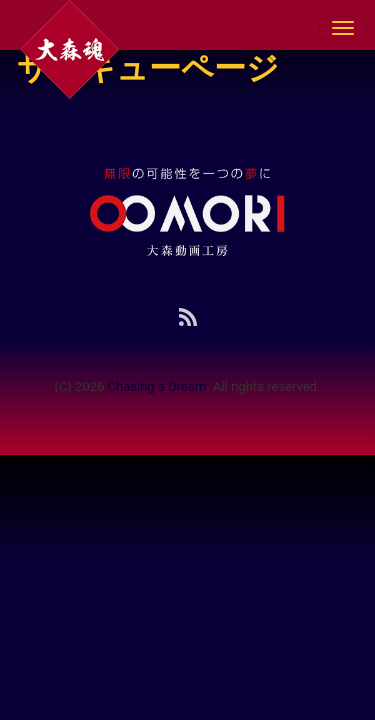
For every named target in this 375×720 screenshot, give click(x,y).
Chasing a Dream (157, 386)
